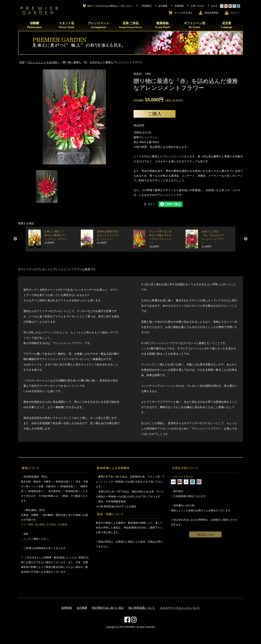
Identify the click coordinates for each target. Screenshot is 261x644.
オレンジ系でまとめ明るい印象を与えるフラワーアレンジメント (160, 239)
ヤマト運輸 (27, 525)
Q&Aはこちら (205, 535)
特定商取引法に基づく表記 (108, 608)
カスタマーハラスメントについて (180, 608)
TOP (22, 62)
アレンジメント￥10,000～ (44, 62)
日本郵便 (62, 525)
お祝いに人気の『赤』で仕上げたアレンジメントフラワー (213, 239)
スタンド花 (66, 25)
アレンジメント (98, 25)
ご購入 (155, 114)
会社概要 (82, 608)
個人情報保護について (142, 608)
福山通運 (40, 525)
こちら (25, 539)
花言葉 (226, 25)
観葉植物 (163, 25)
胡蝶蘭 (34, 25)
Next (246, 239)
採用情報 (66, 608)
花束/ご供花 (130, 25)
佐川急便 (51, 525)
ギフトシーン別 (195, 25)
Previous (15, 239)
